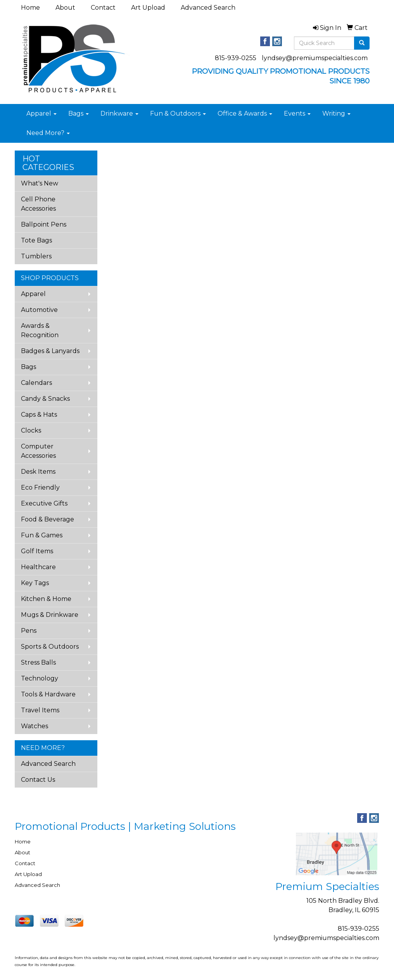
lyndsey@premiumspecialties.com (315, 58)
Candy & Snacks (45, 399)
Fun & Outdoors (178, 113)
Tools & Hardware (48, 694)
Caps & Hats (39, 415)
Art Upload (148, 8)
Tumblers (36, 256)
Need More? (48, 133)
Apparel (41, 113)
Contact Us (38, 780)
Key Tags (35, 583)
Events (297, 113)
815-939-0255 (236, 58)
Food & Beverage (48, 519)
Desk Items (38, 472)
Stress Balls (38, 662)
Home (30, 8)
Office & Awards (245, 113)
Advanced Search (208, 8)
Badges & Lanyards (50, 351)
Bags (79, 113)
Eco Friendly (40, 487)
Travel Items (40, 710)
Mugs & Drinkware (50, 615)
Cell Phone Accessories (38, 204)
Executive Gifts (44, 503)
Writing (336, 113)
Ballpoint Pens (44, 224)
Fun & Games (42, 535)
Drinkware (119, 113)
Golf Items (37, 551)
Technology (40, 678)
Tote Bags (36, 240)
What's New (40, 183)
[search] (362, 43)
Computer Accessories (38, 451)
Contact (103, 8)
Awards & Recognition (40, 330)
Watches (35, 726)
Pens (29, 631)
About (65, 8)
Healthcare (38, 567)
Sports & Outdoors (50, 647)
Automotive (39, 310)
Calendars (36, 383)
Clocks (31, 430)
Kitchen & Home (46, 599)
